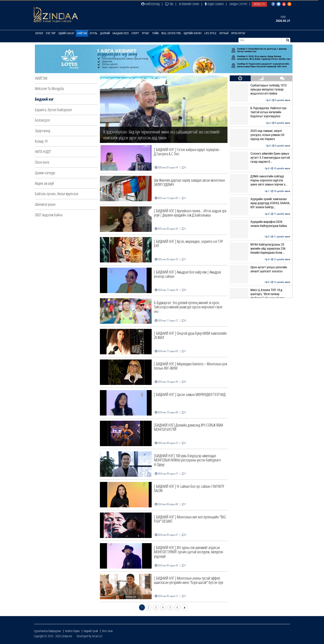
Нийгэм (82, 33)
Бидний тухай (91, 631)
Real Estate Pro (171, 33)
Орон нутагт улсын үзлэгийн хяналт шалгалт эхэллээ (260, 269)
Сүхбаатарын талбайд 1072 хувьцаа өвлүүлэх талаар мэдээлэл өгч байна (260, 89)
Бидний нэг (44, 99)
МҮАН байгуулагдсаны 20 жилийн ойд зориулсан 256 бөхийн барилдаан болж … (260, 249)
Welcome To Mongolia (49, 88)
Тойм (155, 33)
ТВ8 (169, 4)
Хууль (93, 33)
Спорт (135, 33)
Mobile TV (259, 4)
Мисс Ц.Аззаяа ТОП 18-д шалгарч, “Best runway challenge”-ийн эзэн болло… (260, 294)
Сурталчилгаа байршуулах (47, 631)
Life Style (210, 33)
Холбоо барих (72, 631)
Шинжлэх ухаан (45, 204)
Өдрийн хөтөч (193, 33)
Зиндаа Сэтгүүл (238, 4)
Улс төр (51, 33)
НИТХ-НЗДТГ (43, 151)
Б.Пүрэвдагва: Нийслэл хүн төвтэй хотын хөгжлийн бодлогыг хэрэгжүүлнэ (260, 112)
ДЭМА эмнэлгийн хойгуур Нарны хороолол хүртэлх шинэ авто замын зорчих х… (260, 180)
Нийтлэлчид (150, 4)
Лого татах (107, 631)
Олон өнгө (42, 162)
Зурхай (224, 33)
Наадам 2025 (121, 33)
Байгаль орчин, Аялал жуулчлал (57, 194)
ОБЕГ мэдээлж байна (49, 215)
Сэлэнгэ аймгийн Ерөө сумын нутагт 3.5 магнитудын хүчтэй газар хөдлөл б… (260, 158)
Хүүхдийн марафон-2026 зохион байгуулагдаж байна (260, 224)
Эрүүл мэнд (43, 131)
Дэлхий (105, 33)
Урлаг (146, 33)
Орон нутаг (238, 33)
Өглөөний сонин (189, 4)
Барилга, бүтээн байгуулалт (53, 110)
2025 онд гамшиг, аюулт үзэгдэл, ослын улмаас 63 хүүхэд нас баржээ (260, 135)
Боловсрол (42, 120)
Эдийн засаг (66, 33)
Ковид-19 (41, 141)
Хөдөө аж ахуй (44, 183)
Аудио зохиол (214, 4)
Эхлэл (39, 33)
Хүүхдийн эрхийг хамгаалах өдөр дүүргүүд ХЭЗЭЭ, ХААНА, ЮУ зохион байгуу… (260, 203)
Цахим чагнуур (45, 173)
